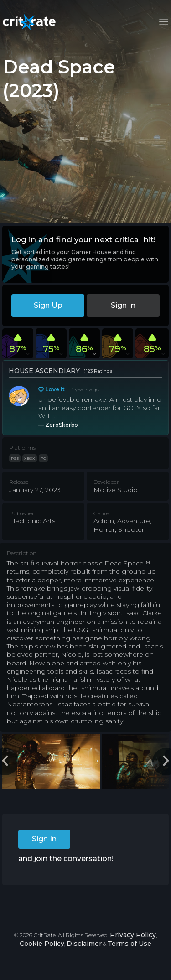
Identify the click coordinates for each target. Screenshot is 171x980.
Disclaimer (84, 944)
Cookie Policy (42, 944)
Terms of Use (130, 944)
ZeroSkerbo (62, 425)
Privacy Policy (133, 935)
